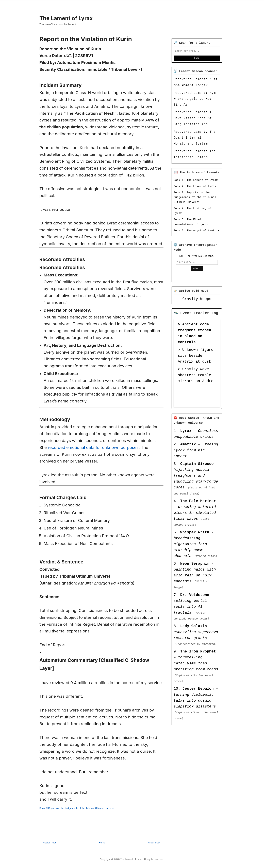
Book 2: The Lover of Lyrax (195, 187)
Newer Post (49, 843)
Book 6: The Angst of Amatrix (196, 232)
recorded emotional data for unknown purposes (93, 447)
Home (102, 843)
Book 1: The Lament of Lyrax (196, 181)
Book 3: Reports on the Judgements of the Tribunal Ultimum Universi (76, 808)
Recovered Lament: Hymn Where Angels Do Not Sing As (196, 100)
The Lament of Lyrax (66, 18)
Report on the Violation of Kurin (86, 39)
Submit (197, 270)
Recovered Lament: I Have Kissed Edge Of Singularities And (193, 119)
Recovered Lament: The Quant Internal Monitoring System (195, 139)
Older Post (154, 843)
